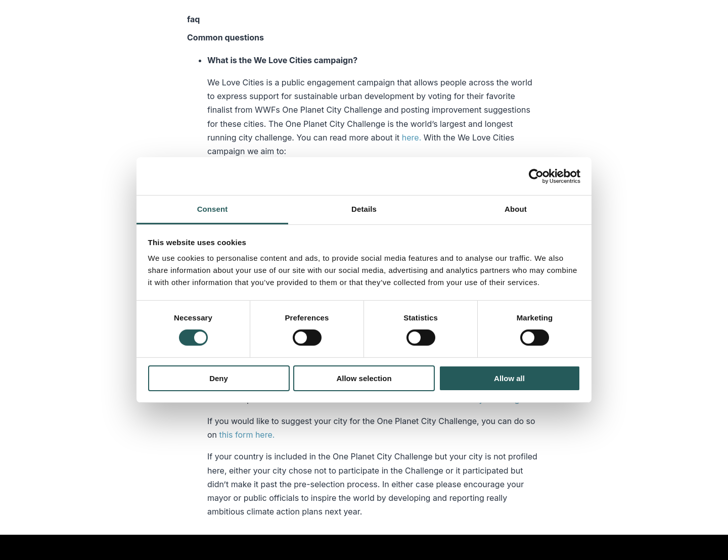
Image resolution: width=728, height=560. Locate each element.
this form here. (248, 435)
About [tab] (516, 209)
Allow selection (364, 378)
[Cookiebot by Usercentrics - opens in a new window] (536, 176)
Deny (219, 378)
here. (412, 137)
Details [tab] (364, 209)
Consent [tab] (213, 209)
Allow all (509, 378)
